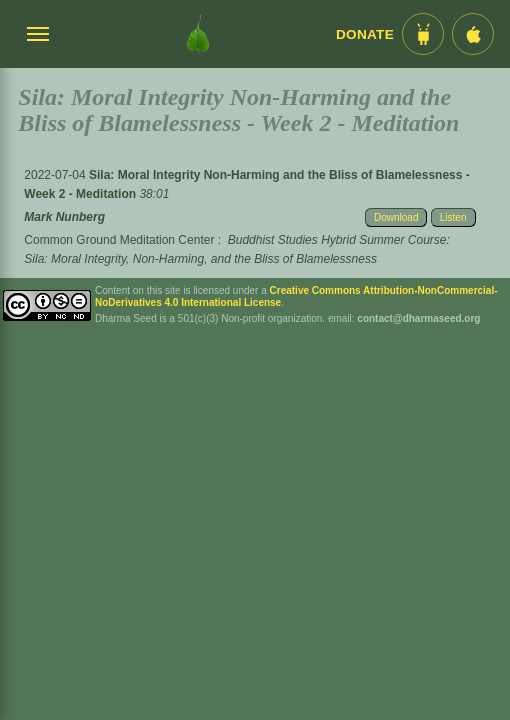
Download (396, 217)
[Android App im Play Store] (423, 34)
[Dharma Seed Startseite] (198, 34)
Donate (365, 34)
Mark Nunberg (64, 217)
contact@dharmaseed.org (418, 318)
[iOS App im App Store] (473, 34)
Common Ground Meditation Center (119, 240)
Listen (453, 217)
